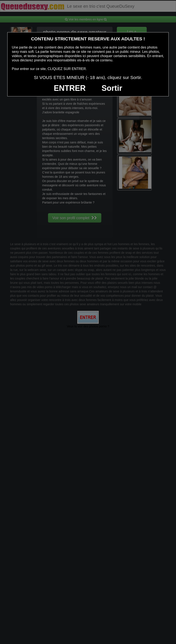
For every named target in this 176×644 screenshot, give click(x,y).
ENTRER (70, 88)
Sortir (112, 88)
